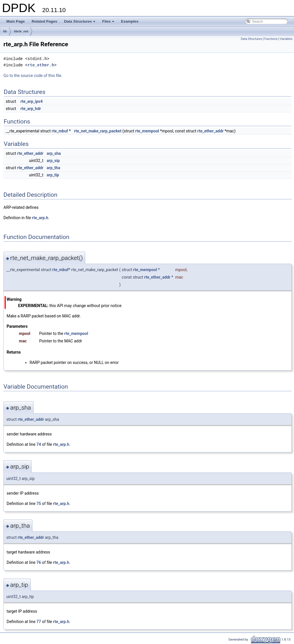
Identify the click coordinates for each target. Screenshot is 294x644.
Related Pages (44, 21)
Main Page (16, 21)
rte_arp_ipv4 (31, 101)
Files (109, 23)
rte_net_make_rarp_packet (98, 131)
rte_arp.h (40, 218)
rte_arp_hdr (31, 109)
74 (39, 444)
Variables (286, 39)
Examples (130, 21)
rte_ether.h (41, 65)
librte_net (21, 31)
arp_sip (53, 161)
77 (39, 622)
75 (39, 504)
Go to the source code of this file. (33, 76)
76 (39, 562)
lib (5, 31)
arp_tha (54, 168)
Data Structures (80, 23)
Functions (271, 39)
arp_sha (54, 153)
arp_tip (53, 175)
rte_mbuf (60, 131)
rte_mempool (147, 131)
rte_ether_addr (210, 131)
